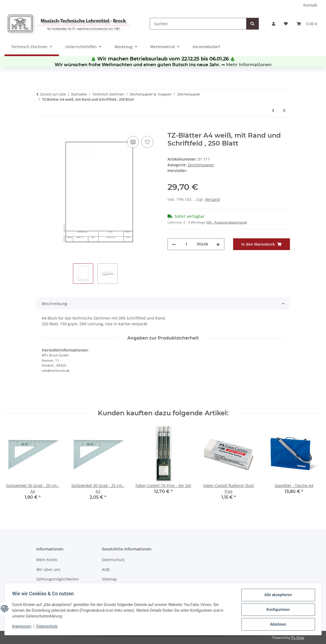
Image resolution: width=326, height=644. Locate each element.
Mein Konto (47, 560)
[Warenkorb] (307, 24)
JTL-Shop (298, 638)
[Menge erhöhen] (218, 244)
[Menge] (186, 244)
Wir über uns (48, 569)
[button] (274, 24)
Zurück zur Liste (53, 94)
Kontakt (310, 5)
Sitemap (109, 579)
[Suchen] (198, 24)
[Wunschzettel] (286, 24)
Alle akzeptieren (277, 596)
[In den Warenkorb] (41, 129)
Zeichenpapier (201, 165)
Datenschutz (48, 627)
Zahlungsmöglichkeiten (58, 579)
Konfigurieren (277, 610)
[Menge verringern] (174, 244)
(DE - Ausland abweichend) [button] (227, 222)
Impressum (23, 627)
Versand (212, 199)
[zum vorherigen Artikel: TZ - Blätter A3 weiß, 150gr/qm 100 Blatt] (273, 110)
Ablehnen (277, 625)
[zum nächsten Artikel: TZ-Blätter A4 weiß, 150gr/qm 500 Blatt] (284, 110)
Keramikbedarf (206, 47)
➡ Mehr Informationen (246, 65)
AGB (106, 569)
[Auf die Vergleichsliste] (133, 142)
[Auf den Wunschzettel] (147, 142)
